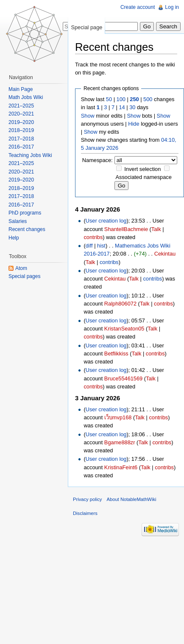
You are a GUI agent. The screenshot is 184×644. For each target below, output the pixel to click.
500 (148, 99)
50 (109, 99)
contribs (93, 237)
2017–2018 (21, 139)
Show (88, 116)
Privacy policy (87, 499)
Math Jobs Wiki (26, 97)
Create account (138, 7)
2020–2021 (21, 114)
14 (122, 107)
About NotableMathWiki (132, 499)
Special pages (24, 276)
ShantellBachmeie (126, 229)
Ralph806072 (120, 304)
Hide (134, 124)
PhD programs (25, 213)
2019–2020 (21, 122)
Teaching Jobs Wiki (30, 155)
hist (101, 246)
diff (89, 246)
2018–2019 (21, 130)
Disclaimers (85, 513)
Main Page (21, 89)
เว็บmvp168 (118, 417)
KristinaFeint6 (121, 467)
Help (14, 238)
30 (132, 107)
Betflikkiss (116, 354)
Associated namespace (144, 177)
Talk (156, 229)
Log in (172, 7)
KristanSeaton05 (124, 329)
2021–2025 (21, 106)
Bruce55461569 (123, 378)
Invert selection (142, 169)
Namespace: (98, 160)
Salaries (18, 221)
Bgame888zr (120, 442)
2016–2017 (21, 147)
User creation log (106, 221)
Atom (21, 268)
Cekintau (165, 254)
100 (121, 99)
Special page (86, 27)
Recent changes (27, 229)
